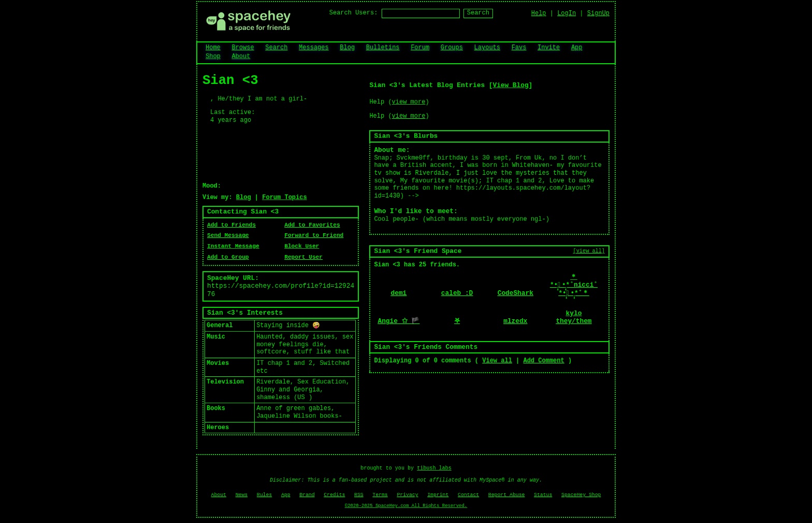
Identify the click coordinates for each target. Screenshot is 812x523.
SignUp (598, 13)
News (242, 495)
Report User (303, 257)
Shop (213, 56)
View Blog (510, 85)
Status (543, 495)
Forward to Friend (314, 235)
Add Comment (543, 361)
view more (409, 102)
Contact (468, 495)
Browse (243, 48)
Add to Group (228, 257)
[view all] (589, 251)
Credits (334, 495)
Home (213, 48)
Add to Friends (231, 225)
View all (497, 361)
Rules (264, 495)
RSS (359, 495)
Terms (380, 495)
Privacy (407, 495)
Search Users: (354, 13)
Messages (314, 48)
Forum (420, 48)
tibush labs (434, 468)
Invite (549, 48)
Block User (302, 246)
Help (539, 13)
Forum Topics (284, 197)
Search (478, 13)
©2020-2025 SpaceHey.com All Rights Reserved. (406, 506)
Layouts (487, 48)
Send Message (228, 235)
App (577, 48)
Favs (519, 48)
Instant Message (233, 246)
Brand (307, 495)
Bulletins (383, 48)
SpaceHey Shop (581, 495)
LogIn (567, 13)
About (241, 56)
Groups (452, 48)
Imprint (438, 495)
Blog (347, 48)
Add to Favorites (312, 225)
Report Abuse (507, 495)
